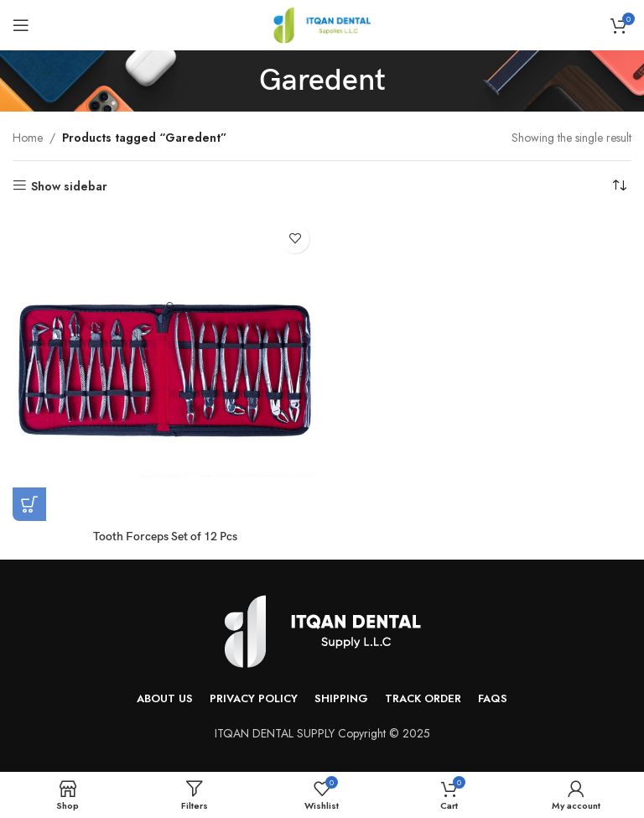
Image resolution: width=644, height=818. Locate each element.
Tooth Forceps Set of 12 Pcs (165, 537)
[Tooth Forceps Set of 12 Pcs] (165, 368)
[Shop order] (619, 186)
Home (28, 138)
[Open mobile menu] (21, 25)
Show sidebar (69, 186)
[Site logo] (322, 23)
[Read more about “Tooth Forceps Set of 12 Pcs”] (29, 504)
